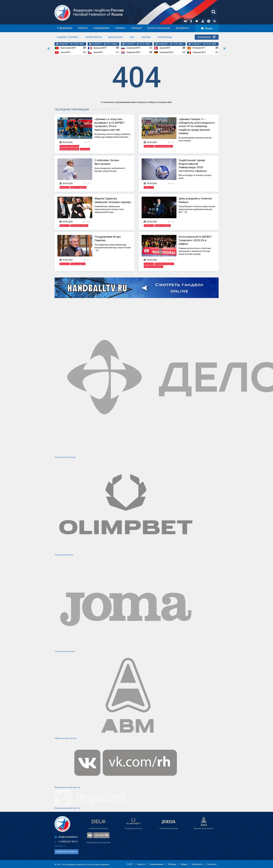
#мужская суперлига (69, 149)
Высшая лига (116, 37)
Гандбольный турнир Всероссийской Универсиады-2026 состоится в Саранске (194, 165)
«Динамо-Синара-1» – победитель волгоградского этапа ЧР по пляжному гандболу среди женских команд (196, 125)
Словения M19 (133, 47)
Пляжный (136, 28)
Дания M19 (165, 47)
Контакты (60, 846)
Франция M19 (100, 47)
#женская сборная (79, 225)
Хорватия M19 (133, 52)
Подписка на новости (66, 851)
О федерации (65, 28)
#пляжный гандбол (164, 146)
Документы (182, 28)
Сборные (120, 28)
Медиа (207, 28)
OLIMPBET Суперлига (68, 37)
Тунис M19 (65, 52)
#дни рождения (78, 263)
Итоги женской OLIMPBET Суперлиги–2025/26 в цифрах (197, 240)
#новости (85, 149)
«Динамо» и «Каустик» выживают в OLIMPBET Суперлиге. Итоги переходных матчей (111, 124)
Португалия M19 (68, 47)
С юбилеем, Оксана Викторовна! (108, 161)
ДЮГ (132, 37)
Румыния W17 (199, 52)
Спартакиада (165, 37)
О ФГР (130, 864)
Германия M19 (166, 52)
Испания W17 (199, 47)
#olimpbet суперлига (69, 146)
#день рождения (78, 187)
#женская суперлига (153, 266)
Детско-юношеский (159, 28)
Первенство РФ (93, 37)
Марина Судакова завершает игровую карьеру (108, 201)
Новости (83, 28)
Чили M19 (98, 52)
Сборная (146, 37)
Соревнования (101, 28)
